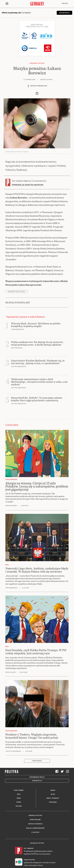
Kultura (19, 806)
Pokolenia (53, 802)
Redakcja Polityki (35, 815)
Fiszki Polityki (29, 860)
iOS (25, 848)
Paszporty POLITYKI (37, 63)
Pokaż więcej (37, 761)
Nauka (53, 790)
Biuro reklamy (35, 820)
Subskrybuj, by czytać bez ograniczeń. (28, 185)
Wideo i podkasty (53, 798)
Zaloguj (65, 3)
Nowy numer (19, 790)
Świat (19, 798)
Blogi (53, 794)
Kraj (19, 794)
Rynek (19, 802)
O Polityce (35, 832)
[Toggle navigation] (7, 4)
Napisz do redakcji (35, 824)
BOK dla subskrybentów (35, 828)
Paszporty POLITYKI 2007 (17, 292)
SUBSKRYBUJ (64, 13)
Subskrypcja (37, 781)
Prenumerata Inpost (37, 777)
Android (30, 848)
